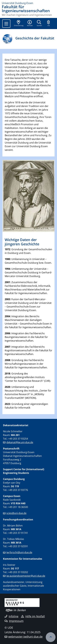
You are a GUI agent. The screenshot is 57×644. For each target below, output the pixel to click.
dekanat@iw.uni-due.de (20, 442)
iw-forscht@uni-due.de (19, 552)
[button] (30, 23)
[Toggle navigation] (6, 24)
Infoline (11, 616)
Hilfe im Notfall (33, 616)
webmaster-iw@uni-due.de (25, 637)
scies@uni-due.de (16, 513)
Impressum (14, 621)
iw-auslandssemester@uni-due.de (26, 576)
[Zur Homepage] (28, 3)
